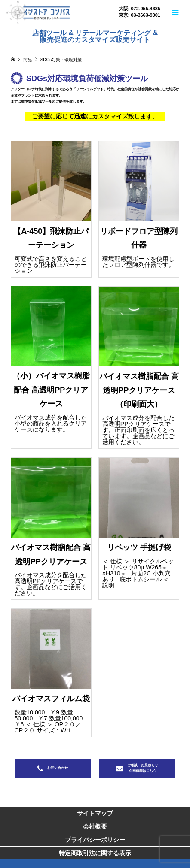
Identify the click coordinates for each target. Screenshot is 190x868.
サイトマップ (95, 813)
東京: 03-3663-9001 (139, 15)
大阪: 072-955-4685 (139, 9)
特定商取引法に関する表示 (95, 853)
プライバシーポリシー (95, 840)
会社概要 (95, 826)
